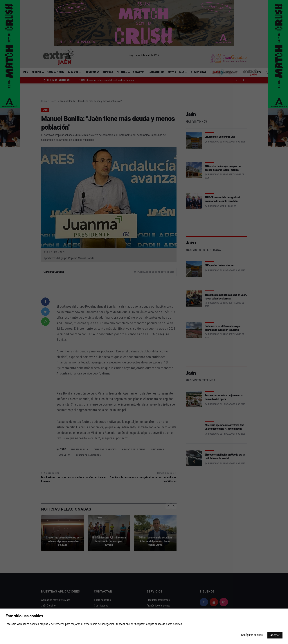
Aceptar (275, 635)
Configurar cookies (252, 635)
